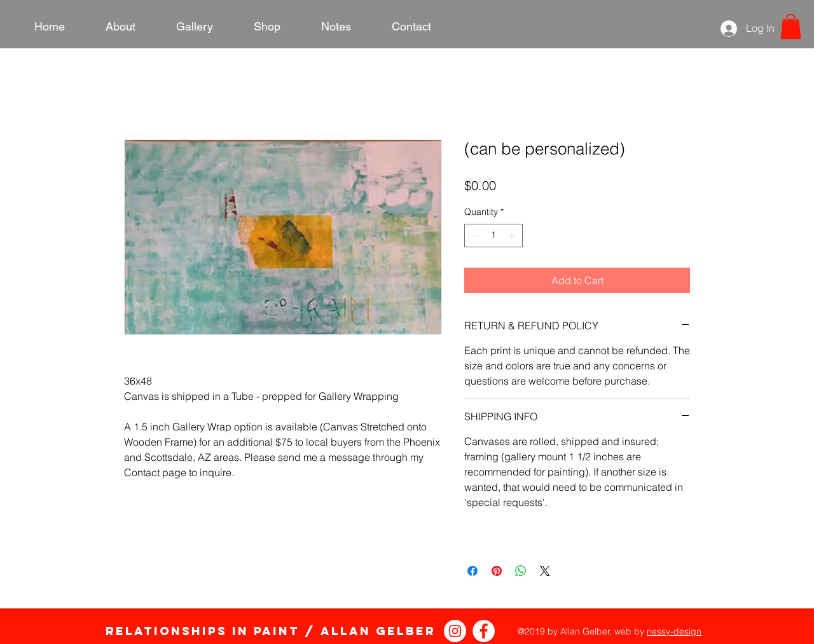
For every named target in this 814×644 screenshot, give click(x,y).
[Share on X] (545, 571)
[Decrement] (474, 236)
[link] (791, 26)
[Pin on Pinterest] (497, 571)
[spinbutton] (493, 236)
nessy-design (674, 631)
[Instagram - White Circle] (455, 631)
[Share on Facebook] (473, 571)
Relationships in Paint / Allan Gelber (271, 631)
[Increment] (513, 236)
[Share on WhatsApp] (521, 571)
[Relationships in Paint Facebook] (484, 631)
